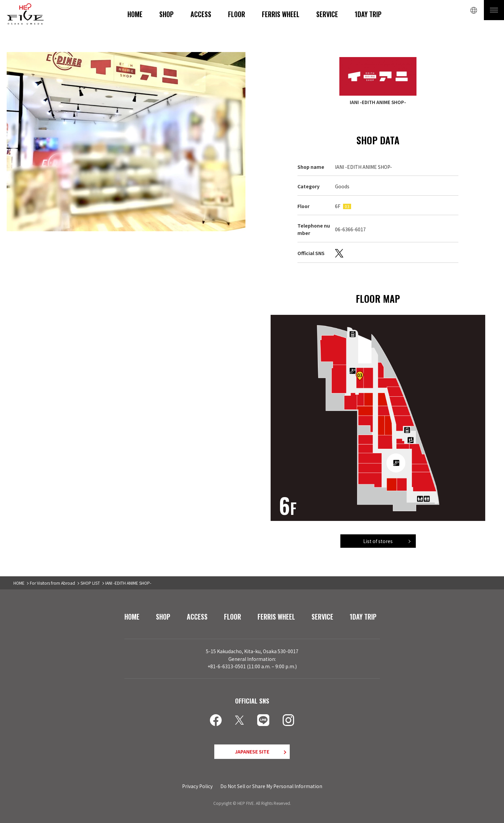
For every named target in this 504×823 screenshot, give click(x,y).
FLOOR (237, 14)
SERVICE (327, 14)
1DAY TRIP (368, 14)
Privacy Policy (197, 786)
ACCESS (201, 14)
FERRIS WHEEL (281, 14)
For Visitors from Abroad (52, 583)
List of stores (378, 541)
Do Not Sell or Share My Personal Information (271, 786)
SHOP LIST (90, 583)
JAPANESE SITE (252, 752)
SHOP (166, 14)
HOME (135, 14)
